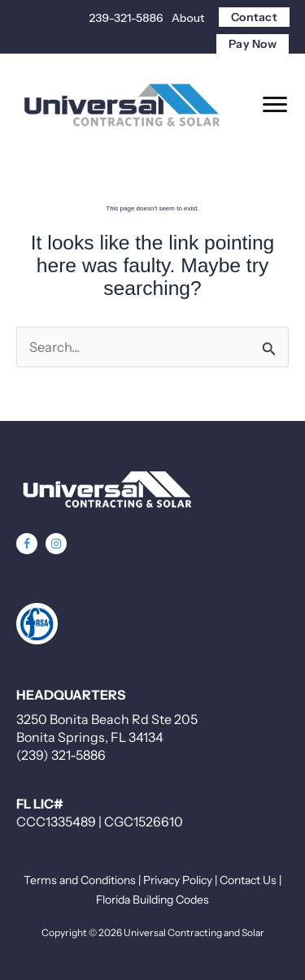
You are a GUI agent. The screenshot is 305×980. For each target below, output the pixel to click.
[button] (27, 544)
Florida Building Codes (152, 900)
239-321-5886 (126, 18)
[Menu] (275, 105)
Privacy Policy (178, 880)
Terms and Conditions (80, 880)
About (188, 18)
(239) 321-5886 (61, 755)
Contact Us (248, 880)
